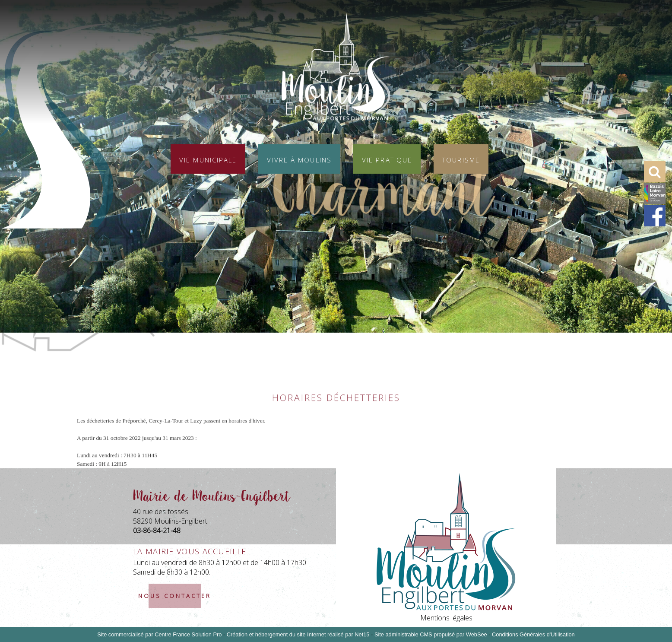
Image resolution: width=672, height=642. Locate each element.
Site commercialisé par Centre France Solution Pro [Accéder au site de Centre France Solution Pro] (159, 634)
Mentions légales (446, 618)
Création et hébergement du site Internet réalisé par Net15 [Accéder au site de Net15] (298, 634)
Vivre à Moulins (299, 159)
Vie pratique (387, 159)
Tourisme (461, 159)
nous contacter (175, 596)
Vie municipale (208, 159)
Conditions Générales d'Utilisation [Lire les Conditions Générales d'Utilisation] (533, 634)
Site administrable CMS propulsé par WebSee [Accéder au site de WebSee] (431, 634)
